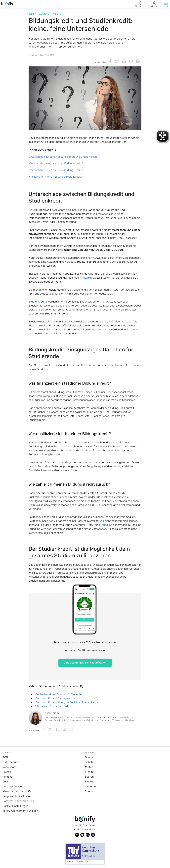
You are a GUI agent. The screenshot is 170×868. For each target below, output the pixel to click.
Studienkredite (38, 302)
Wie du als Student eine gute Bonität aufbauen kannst (67, 702)
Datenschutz (10, 762)
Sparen (89, 777)
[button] (166, 4)
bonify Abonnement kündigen (20, 811)
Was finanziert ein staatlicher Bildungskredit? (56, 163)
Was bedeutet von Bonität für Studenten (59, 694)
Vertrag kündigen (13, 787)
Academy (44, 14)
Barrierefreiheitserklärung (18, 801)
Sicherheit (91, 787)
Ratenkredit (89, 278)
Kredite (57, 14)
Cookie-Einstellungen (16, 806)
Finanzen (90, 782)
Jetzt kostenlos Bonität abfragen (85, 663)
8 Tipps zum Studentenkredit (52, 706)
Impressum (9, 767)
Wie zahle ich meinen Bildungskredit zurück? (55, 177)
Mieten (89, 767)
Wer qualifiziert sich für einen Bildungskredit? (56, 170)
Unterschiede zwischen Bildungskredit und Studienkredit (63, 157)
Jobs (6, 782)
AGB (5, 757)
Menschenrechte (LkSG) (17, 791)
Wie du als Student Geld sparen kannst (58, 698)
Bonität (89, 757)
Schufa (89, 762)
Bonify (32, 14)
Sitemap (90, 791)
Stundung (106, 525)
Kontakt (7, 777)
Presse (7, 772)
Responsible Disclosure (17, 796)
